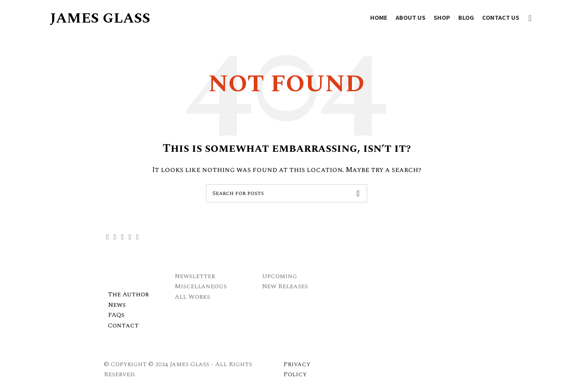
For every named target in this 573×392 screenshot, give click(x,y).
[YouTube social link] (130, 237)
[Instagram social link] (123, 237)
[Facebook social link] (108, 237)
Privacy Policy (297, 369)
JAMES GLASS (100, 18)
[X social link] (115, 237)
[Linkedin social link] (138, 237)
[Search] (527, 18)
